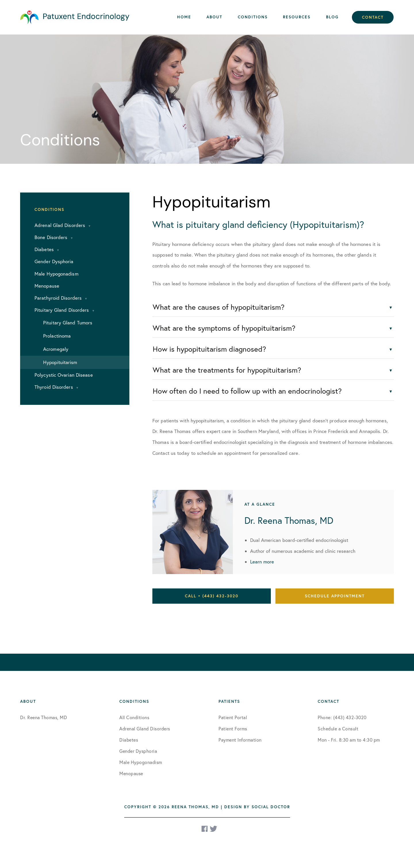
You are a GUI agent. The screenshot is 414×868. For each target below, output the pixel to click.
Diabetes (129, 740)
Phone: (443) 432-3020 (342, 717)
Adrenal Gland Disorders (145, 729)
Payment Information (240, 740)
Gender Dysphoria (138, 751)
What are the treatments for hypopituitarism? (227, 370)
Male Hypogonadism (141, 762)
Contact (373, 17)
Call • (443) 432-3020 (212, 596)
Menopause (131, 773)
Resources (297, 17)
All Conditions (134, 717)
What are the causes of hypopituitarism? (219, 307)
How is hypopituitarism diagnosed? (209, 349)
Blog (332, 17)
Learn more (262, 562)
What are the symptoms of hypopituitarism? (224, 328)
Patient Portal (233, 717)
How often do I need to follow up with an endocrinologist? (247, 391)
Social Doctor (271, 807)
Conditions (253, 17)
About (214, 17)
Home (184, 17)
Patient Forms (233, 729)
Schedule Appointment (335, 596)
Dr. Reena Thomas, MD (44, 717)
